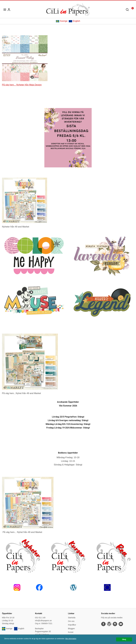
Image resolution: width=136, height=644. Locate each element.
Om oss (71, 621)
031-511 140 (40, 618)
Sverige (62, 21)
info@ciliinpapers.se (43, 621)
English (74, 21)
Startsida (72, 618)
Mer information (71, 639)
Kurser (71, 632)
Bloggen (71, 629)
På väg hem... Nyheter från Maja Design (22, 85)
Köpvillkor (72, 625)
